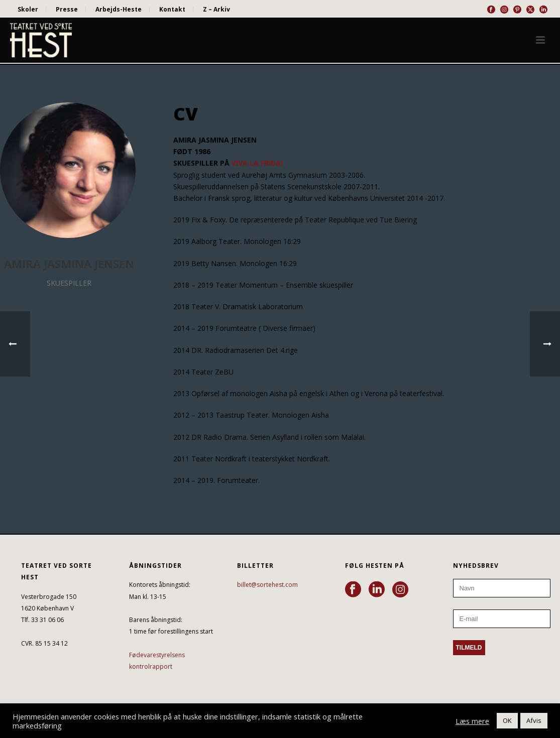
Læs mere (472, 721)
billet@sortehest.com (267, 585)
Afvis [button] (534, 720)
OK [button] (507, 720)
